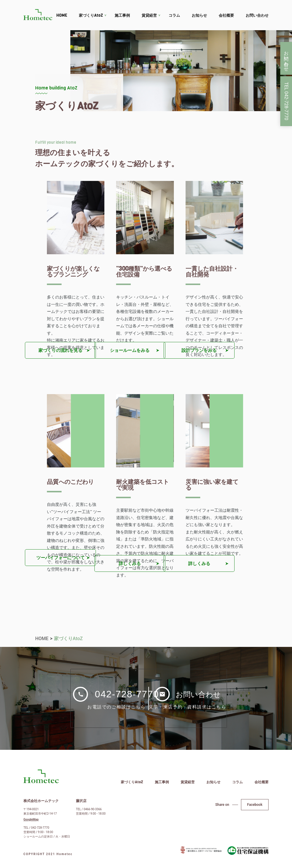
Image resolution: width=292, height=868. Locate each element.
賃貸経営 (149, 15)
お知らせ (199, 15)
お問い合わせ (257, 15)
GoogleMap (31, 820)
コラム (174, 15)
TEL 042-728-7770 (286, 101)
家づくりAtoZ (91, 15)
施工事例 (122, 15)
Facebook (255, 805)
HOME (62, 15)
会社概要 (226, 15)
